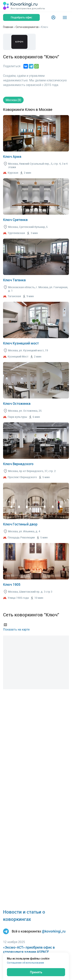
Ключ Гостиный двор (20, 524)
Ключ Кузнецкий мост (21, 343)
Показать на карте (16, 627)
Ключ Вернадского (18, 464)
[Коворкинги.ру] (20, 6)
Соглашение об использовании (25, 963)
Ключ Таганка (14, 280)
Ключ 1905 (12, 584)
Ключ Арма (12, 156)
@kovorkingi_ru (54, 931)
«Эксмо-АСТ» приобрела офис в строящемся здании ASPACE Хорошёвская (29, 952)
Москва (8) (13, 100)
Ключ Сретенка (15, 220)
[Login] (53, 17)
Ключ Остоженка (17, 403)
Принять (36, 972)
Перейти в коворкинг (36, 133)
